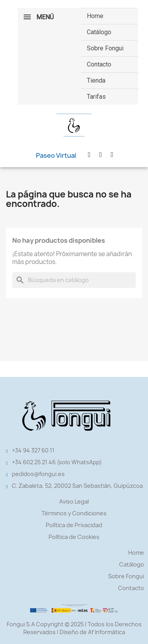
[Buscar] (74, 280)
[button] (56, 155)
